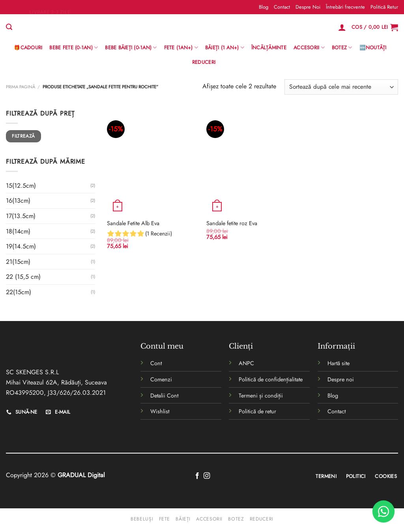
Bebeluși (142, 519)
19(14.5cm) (21, 246)
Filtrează (23, 136)
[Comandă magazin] (341, 87)
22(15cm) (19, 292)
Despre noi (341, 379)
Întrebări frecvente (345, 7)
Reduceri (204, 62)
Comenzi (161, 379)
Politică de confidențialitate (271, 379)
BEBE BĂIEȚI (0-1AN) (131, 48)
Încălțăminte (269, 48)
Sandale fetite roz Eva (232, 223)
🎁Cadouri (28, 48)
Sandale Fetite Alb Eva (133, 223)
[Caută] (9, 27)
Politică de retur (257, 411)
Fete (165, 519)
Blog (264, 7)
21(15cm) (18, 262)
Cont (156, 363)
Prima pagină (21, 87)
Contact (282, 7)
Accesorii (309, 48)
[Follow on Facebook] (197, 476)
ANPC (246, 363)
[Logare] (342, 27)
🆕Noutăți (373, 48)
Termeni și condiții (261, 396)
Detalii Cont (164, 396)
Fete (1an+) (181, 48)
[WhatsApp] (383, 511)
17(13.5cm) (21, 216)
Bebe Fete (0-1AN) (74, 48)
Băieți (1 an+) (225, 48)
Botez (342, 48)
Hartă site (339, 363)
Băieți (183, 519)
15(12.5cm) (21, 186)
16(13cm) (18, 201)
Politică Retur (384, 7)
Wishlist (160, 411)
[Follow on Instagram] (207, 476)
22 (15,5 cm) (23, 277)
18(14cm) (18, 231)
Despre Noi (308, 7)
